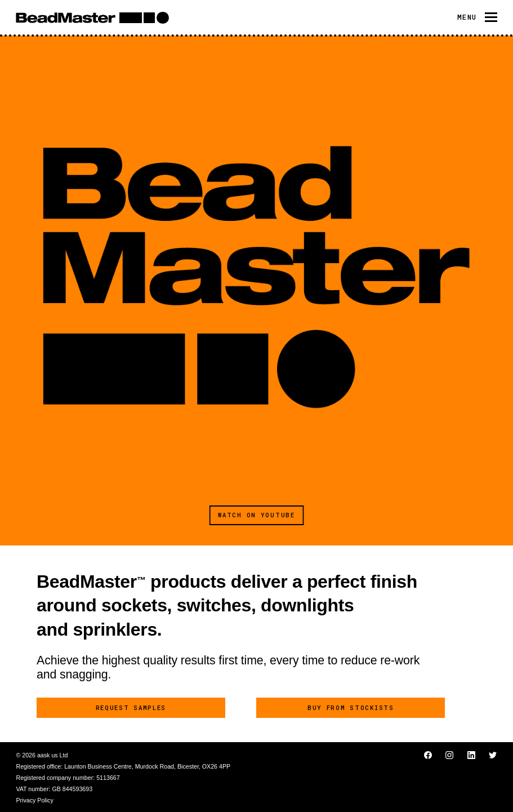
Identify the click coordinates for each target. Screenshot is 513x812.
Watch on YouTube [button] (256, 515)
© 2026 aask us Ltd (42, 755)
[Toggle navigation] (477, 17)
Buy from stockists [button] (351, 708)
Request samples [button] (131, 708)
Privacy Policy (34, 800)
